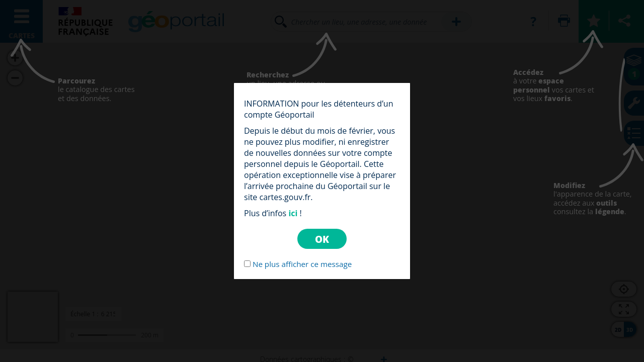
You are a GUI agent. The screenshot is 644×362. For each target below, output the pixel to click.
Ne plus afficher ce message (302, 264)
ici (293, 213)
